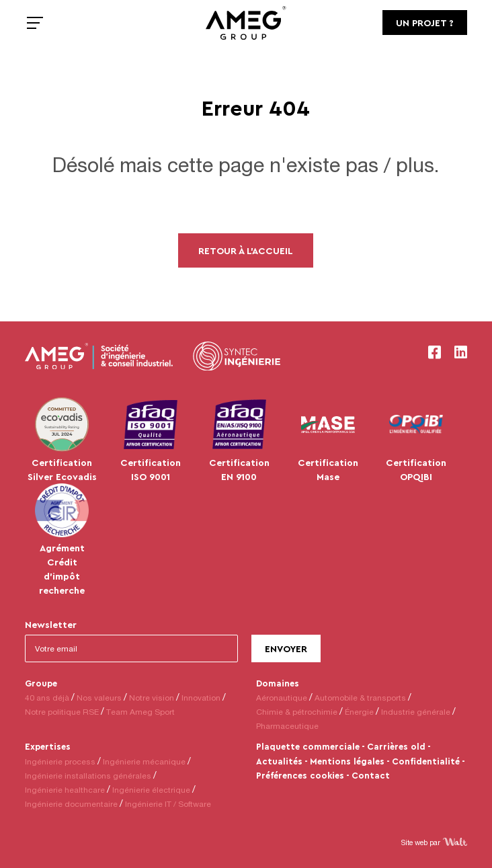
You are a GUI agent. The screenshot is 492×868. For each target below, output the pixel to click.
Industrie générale (416, 712)
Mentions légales (347, 761)
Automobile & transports (360, 698)
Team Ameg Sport (140, 712)
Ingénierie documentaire (71, 804)
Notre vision (152, 698)
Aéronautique (282, 698)
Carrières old (396, 746)
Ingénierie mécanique (144, 761)
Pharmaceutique (287, 726)
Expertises (48, 746)
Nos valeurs (99, 698)
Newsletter (51, 624)
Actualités (279, 761)
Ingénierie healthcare (65, 790)
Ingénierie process (60, 761)
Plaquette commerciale (308, 746)
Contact (371, 775)
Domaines (278, 683)
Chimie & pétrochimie (297, 712)
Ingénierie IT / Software (168, 804)
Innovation (201, 698)
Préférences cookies (300, 775)
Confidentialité (426, 761)
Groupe (41, 683)
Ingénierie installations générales (88, 776)
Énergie (359, 712)
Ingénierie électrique (151, 790)
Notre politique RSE (62, 712)
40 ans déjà (47, 698)
